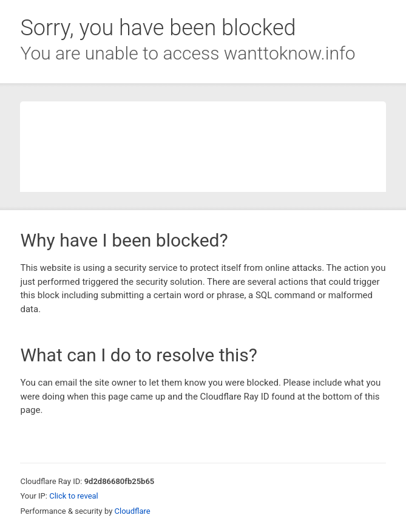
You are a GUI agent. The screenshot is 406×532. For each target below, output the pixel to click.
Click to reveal (74, 496)
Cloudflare (133, 511)
